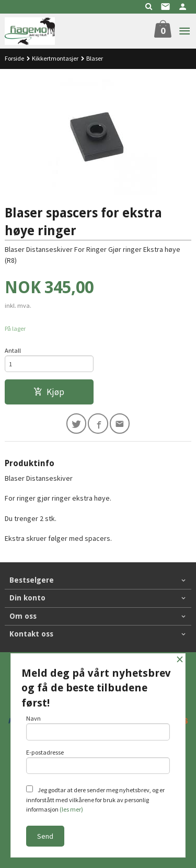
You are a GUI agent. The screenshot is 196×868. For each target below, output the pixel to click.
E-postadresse (98, 761)
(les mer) (71, 809)
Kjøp (49, 392)
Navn (98, 727)
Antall (13, 350)
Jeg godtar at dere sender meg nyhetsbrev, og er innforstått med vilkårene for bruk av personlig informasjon (95, 799)
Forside (14, 58)
